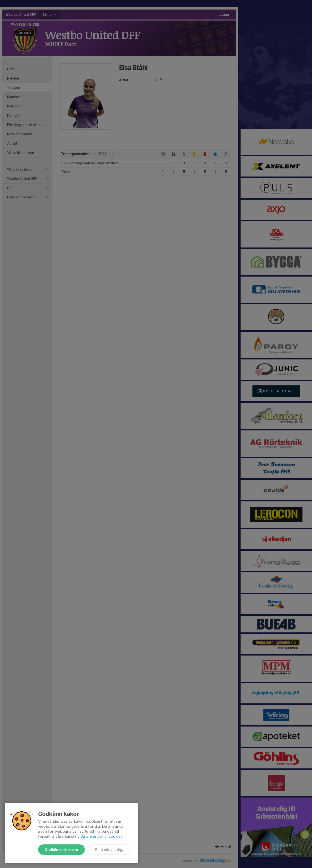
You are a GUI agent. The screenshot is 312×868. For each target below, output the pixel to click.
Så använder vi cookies (101, 836)
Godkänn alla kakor (61, 850)
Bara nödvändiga (109, 850)
